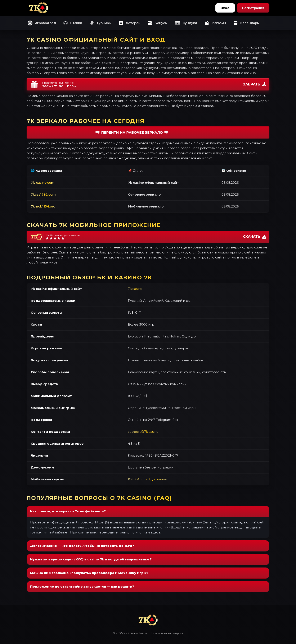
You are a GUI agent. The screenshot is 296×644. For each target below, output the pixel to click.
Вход (225, 8)
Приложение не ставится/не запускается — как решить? (82, 586)
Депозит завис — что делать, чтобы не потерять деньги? (82, 546)
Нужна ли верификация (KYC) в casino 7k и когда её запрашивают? (91, 559)
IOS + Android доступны (147, 479)
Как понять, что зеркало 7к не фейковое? (68, 511)
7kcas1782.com (43, 194)
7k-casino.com (43, 183)
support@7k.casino (143, 432)
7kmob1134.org (43, 206)
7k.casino (135, 289)
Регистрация (253, 8)
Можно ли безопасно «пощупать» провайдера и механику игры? (89, 573)
